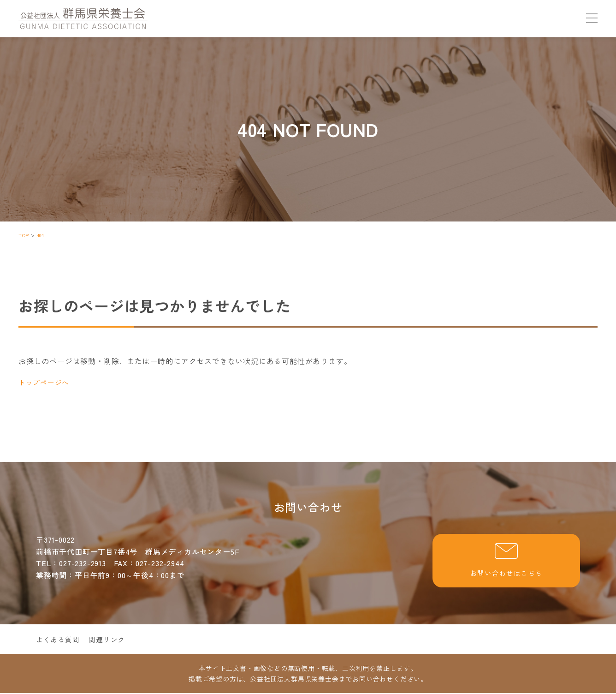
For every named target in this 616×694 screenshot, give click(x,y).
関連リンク (111, 640)
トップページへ (46, 382)
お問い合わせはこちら (506, 561)
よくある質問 (59, 640)
